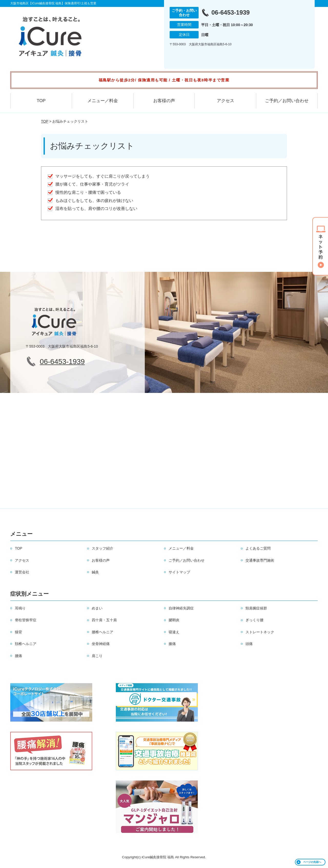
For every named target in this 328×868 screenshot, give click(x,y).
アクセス (225, 101)
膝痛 (172, 644)
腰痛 (18, 656)
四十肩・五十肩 (104, 620)
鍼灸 (95, 572)
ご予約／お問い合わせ (287, 101)
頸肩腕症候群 (256, 608)
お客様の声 (164, 101)
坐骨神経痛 (101, 644)
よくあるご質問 (258, 548)
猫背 (18, 632)
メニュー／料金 (103, 101)
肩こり (97, 656)
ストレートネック (260, 632)
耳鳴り (20, 608)
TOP (41, 101)
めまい (97, 608)
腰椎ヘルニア (102, 632)
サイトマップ (179, 572)
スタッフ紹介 (102, 548)
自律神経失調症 (181, 608)
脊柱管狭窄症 (26, 620)
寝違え (174, 632)
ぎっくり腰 (254, 620)
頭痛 (249, 644)
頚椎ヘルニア (26, 644)
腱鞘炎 (174, 620)
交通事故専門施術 (260, 560)
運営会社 (22, 572)
